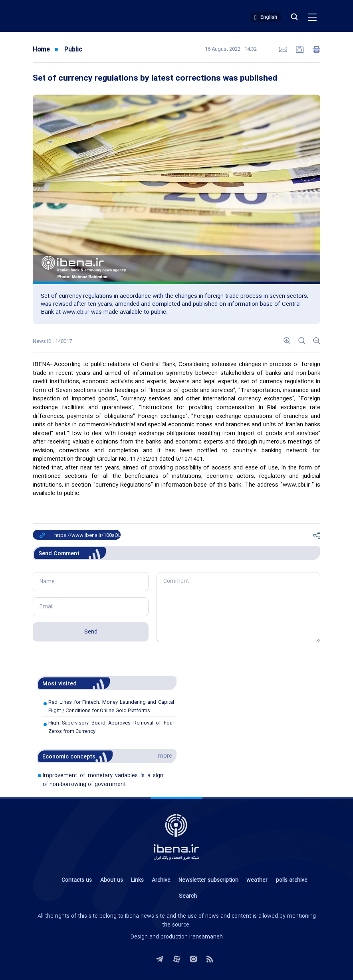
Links (137, 880)
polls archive (292, 880)
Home (41, 50)
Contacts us (77, 880)
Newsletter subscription (208, 880)
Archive (161, 880)
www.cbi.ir (296, 485)
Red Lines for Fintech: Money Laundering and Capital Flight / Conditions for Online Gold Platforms (111, 706)
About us (112, 880)
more (165, 756)
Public (73, 50)
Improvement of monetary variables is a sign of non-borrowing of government (103, 780)
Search (188, 896)
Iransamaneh (206, 937)
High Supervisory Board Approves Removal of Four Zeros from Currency (111, 727)
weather (257, 880)
